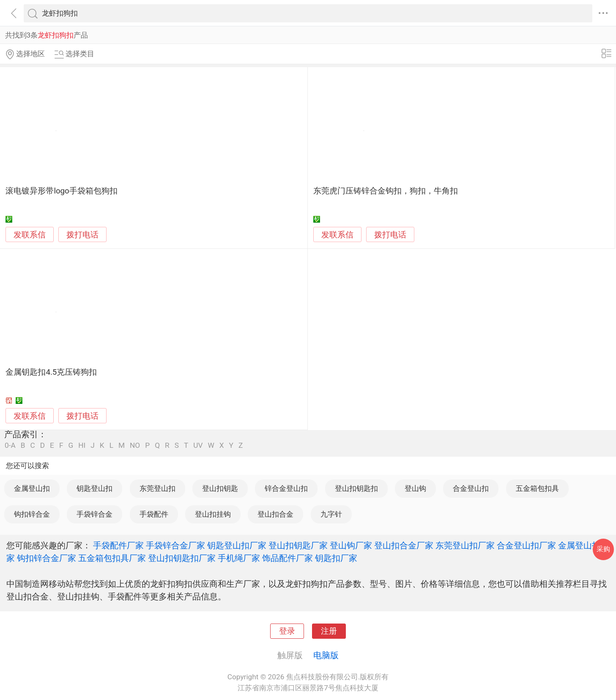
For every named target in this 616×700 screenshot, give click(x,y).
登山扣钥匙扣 (356, 488)
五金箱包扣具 (537, 488)
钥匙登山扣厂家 (237, 545)
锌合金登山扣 (286, 488)
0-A (10, 445)
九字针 (331, 514)
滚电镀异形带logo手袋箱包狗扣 (61, 191)
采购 (603, 549)
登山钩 (415, 488)
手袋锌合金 (94, 514)
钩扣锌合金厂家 (47, 558)
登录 (287, 631)
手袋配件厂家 (118, 545)
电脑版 (326, 655)
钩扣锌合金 (32, 514)
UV (198, 445)
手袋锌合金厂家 (175, 545)
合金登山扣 (471, 488)
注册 (329, 631)
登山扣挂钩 (213, 514)
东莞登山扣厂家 (465, 545)
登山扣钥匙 (220, 488)
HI (82, 445)
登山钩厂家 (351, 545)
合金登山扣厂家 (526, 545)
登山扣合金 (275, 514)
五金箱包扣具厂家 (112, 558)
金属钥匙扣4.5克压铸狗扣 (51, 372)
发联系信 (30, 235)
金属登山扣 (32, 488)
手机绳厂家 (239, 558)
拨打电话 (82, 235)
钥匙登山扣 (94, 488)
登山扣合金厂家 (404, 545)
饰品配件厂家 (287, 558)
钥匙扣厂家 (336, 558)
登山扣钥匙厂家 (298, 545)
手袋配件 (154, 514)
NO (135, 445)
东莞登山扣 (157, 488)
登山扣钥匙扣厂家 (182, 558)
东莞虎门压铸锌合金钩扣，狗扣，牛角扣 (386, 191)
